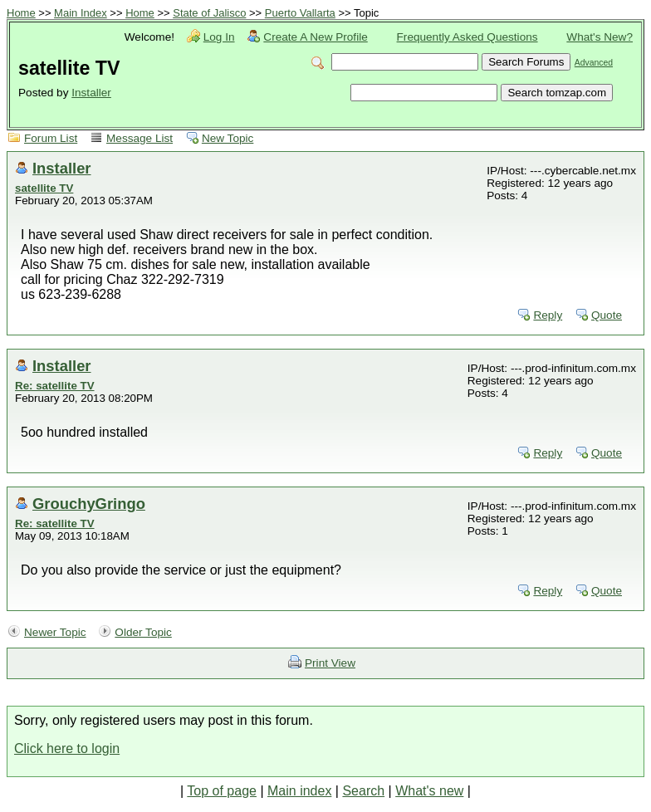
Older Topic (143, 632)
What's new (429, 791)
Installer (91, 93)
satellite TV (44, 188)
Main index (299, 791)
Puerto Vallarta (300, 13)
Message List (139, 138)
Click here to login (67, 748)
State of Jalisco (209, 13)
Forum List (51, 138)
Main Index (81, 13)
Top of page (222, 791)
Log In (219, 37)
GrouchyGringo (89, 504)
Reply (548, 315)
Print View (330, 663)
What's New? (600, 37)
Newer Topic (55, 632)
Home (21, 13)
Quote (607, 315)
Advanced (594, 63)
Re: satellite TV (55, 386)
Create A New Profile (315, 37)
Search (363, 791)
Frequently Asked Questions (467, 37)
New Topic (228, 138)
